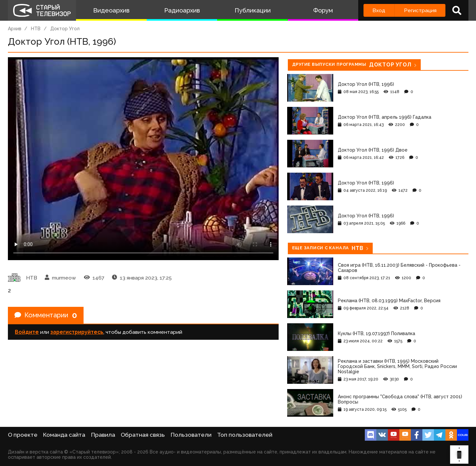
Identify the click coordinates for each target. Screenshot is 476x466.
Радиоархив (182, 10)
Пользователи (191, 435)
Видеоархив (111, 10)
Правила (103, 435)
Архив (15, 29)
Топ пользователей (245, 435)
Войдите (27, 332)
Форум (323, 10)
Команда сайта (64, 435)
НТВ (36, 29)
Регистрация (420, 10)
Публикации (253, 10)
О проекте (23, 435)
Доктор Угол (65, 29)
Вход (379, 10)
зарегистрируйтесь (77, 332)
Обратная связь (143, 435)
